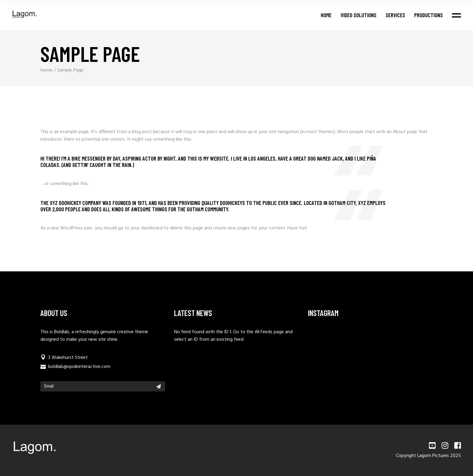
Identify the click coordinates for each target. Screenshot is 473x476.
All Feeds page (269, 332)
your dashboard (147, 228)
